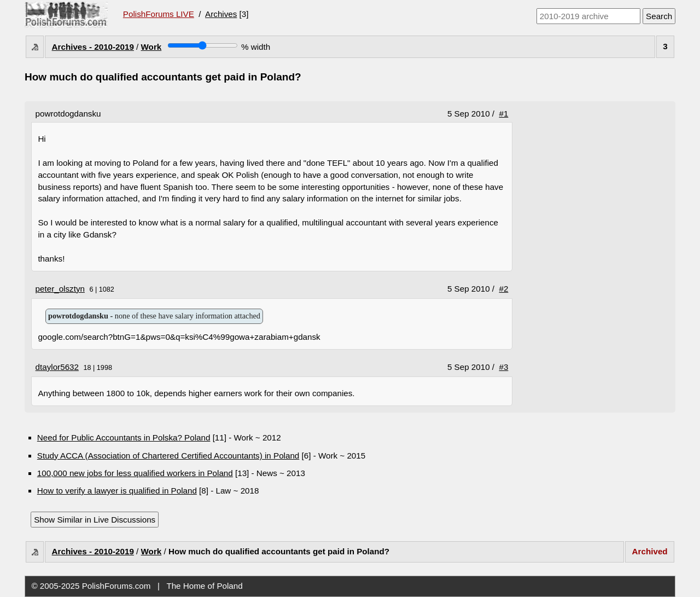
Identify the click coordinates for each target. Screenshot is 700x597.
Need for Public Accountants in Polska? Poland (124, 437)
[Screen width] (203, 45)
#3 (504, 367)
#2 (504, 289)
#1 (504, 114)
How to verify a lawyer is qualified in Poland (117, 491)
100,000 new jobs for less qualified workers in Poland (135, 473)
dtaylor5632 (57, 367)
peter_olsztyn (60, 289)
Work (151, 47)
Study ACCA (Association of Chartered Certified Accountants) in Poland (168, 456)
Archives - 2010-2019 (93, 47)
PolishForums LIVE (159, 14)
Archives (221, 14)
